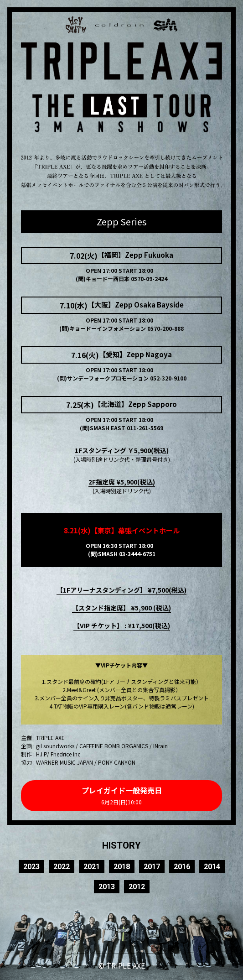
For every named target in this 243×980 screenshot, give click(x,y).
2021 (92, 867)
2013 (107, 887)
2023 (31, 867)
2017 (152, 867)
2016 (182, 867)
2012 (137, 887)
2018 (122, 867)
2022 (62, 867)
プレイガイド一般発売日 (122, 795)
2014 (212, 867)
